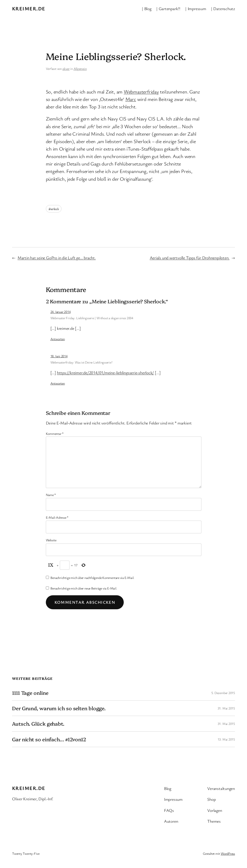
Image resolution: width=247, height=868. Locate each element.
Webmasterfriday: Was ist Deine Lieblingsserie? (81, 362)
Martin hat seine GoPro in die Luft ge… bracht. (57, 258)
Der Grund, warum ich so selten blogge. (59, 708)
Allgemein (80, 69)
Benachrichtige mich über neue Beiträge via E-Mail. (84, 588)
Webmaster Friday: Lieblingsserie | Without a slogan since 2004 (92, 318)
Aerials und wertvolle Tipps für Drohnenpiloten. (190, 258)
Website (51, 540)
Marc (131, 99)
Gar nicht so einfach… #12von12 (49, 739)
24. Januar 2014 (61, 312)
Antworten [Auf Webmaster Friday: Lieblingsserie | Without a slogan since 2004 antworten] (58, 339)
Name (51, 495)
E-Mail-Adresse (57, 517)
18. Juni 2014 (59, 356)
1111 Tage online (30, 693)
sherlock (54, 209)
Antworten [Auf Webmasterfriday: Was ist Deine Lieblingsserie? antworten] (58, 383)
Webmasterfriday (141, 92)
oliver (66, 69)
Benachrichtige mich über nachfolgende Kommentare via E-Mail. (92, 578)
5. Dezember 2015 (223, 693)
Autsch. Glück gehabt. (38, 724)
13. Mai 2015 (226, 739)
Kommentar (55, 434)
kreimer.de (29, 8)
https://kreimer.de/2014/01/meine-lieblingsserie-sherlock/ (105, 373)
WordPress (228, 853)
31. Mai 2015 (226, 708)
